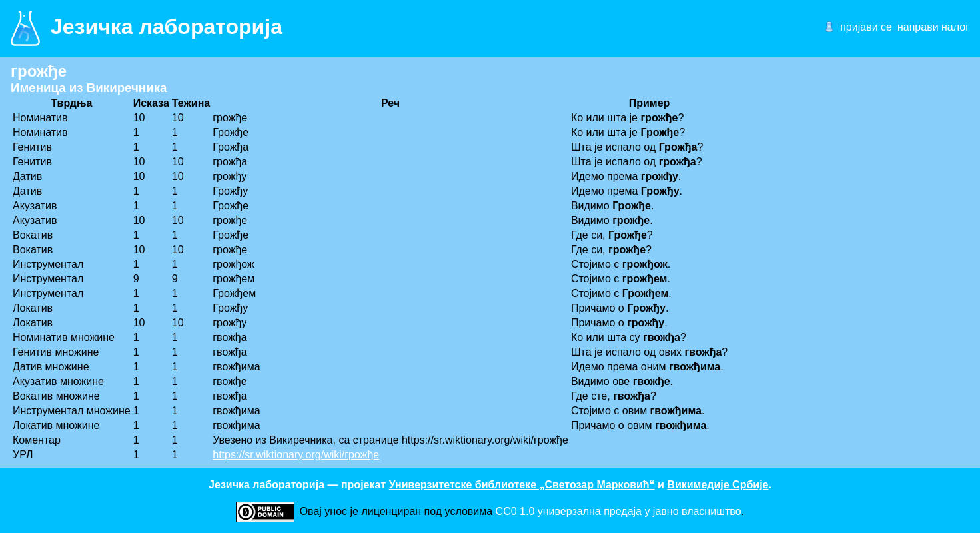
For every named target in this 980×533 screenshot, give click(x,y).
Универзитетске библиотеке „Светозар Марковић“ (522, 485)
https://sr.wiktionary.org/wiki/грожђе (296, 455)
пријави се (866, 27)
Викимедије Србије (718, 485)
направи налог (933, 27)
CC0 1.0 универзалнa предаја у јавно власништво (619, 511)
